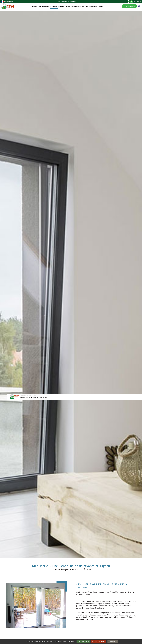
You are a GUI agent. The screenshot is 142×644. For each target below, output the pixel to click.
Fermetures (76, 7)
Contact (100, 7)
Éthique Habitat (44, 7)
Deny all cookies (99, 641)
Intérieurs (94, 7)
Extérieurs (85, 7)
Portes (62, 7)
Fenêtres (55, 7)
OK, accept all (83, 641)
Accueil (34, 7)
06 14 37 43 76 (137, 1)
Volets (68, 7)
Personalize (113, 641)
